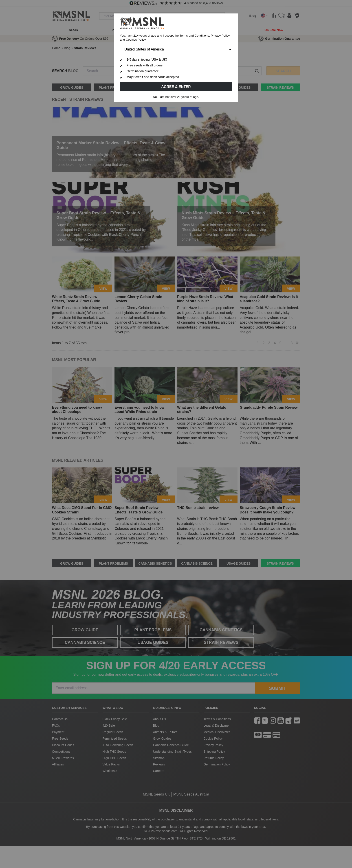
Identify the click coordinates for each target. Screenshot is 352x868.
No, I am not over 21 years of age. (176, 97)
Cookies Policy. (136, 40)
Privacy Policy (220, 36)
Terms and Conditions (194, 36)
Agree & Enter (176, 87)
